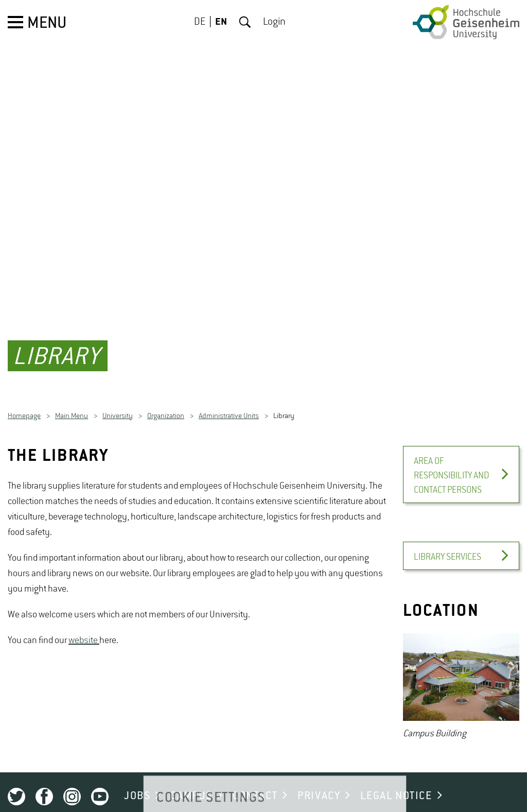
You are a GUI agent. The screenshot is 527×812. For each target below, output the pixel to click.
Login (274, 22)
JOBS (137, 781)
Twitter (16, 782)
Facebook (44, 782)
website (84, 626)
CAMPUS (191, 781)
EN (221, 22)
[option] (461, 672)
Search (245, 22)
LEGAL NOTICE (396, 781)
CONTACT (255, 781)
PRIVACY (319, 781)
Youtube (100, 782)
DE (200, 22)
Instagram (72, 782)
